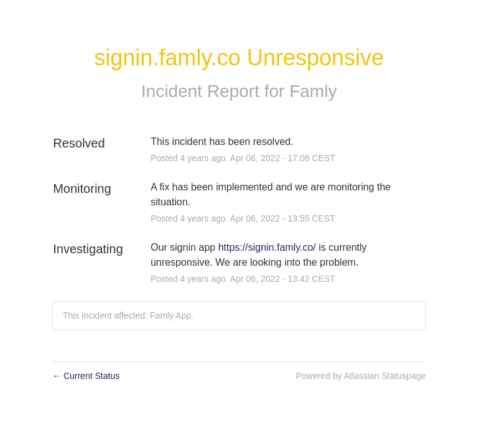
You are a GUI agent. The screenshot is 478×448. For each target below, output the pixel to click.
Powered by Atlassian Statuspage (361, 376)
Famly (313, 91)
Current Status (86, 376)
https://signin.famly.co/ (267, 247)
